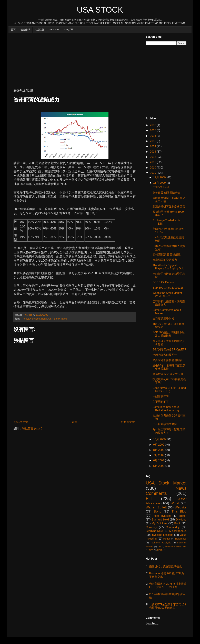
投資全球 (25, 30)
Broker (182, 516)
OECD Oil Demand (164, 282)
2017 (153, 130)
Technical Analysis (161, 543)
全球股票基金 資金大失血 (168, 374)
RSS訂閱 (68, 30)
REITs (160, 550)
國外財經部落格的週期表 (167, 360)
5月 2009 (159, 466)
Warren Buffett (156, 507)
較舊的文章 (128, 422)
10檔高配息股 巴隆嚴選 (167, 255)
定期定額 (40, 30)
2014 (153, 146)
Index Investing (162, 516)
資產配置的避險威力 (165, 260)
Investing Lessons (162, 535)
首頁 (13, 30)
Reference (181, 539)
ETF (150, 499)
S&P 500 (54, 30)
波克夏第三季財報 (163, 319)
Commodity (173, 527)
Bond (44, 319)
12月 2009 (160, 177)
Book (177, 523)
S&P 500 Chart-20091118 (168, 288)
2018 (153, 125)
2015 (153, 141)
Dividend (181, 520)
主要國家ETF (161, 402)
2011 (153, 162)
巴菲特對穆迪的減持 (165, 424)
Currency (151, 527)
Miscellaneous (178, 531)
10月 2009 (160, 439)
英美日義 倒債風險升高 (166, 193)
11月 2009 (160, 183)
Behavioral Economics (176, 546)
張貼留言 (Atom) (32, 429)
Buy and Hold (160, 520)
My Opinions (159, 523)
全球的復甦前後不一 (165, 355)
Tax (159, 546)
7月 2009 (159, 455)
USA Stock (100, 10)
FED (151, 550)
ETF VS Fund (161, 187)
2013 (153, 152)
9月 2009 (159, 445)
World (175, 503)
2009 (153, 173)
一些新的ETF (161, 396)
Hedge (167, 539)
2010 (153, 168)
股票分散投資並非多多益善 (169, 206)
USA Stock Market (58, 319)
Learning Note (154, 531)
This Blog (179, 511)
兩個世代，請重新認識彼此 (165, 566)
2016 (153, 136)
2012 (153, 157)
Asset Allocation (31, 319)
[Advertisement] (53, 59)
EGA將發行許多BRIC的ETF (169, 350)
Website (181, 507)
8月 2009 (159, 450)
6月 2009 (159, 460)
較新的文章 (21, 422)
